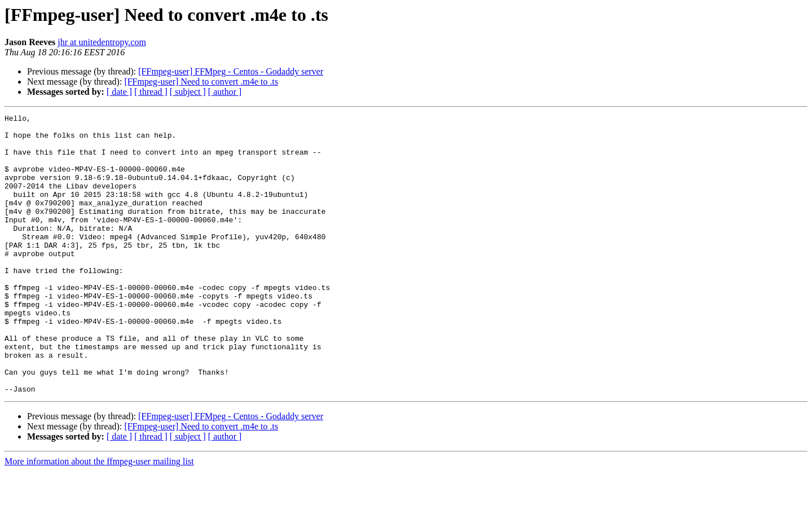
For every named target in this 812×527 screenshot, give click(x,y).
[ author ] (225, 92)
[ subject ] (188, 92)
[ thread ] (151, 92)
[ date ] (119, 92)
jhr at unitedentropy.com (102, 42)
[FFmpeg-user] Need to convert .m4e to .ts (201, 82)
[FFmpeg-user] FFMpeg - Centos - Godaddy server (231, 71)
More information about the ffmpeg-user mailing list (99, 517)
